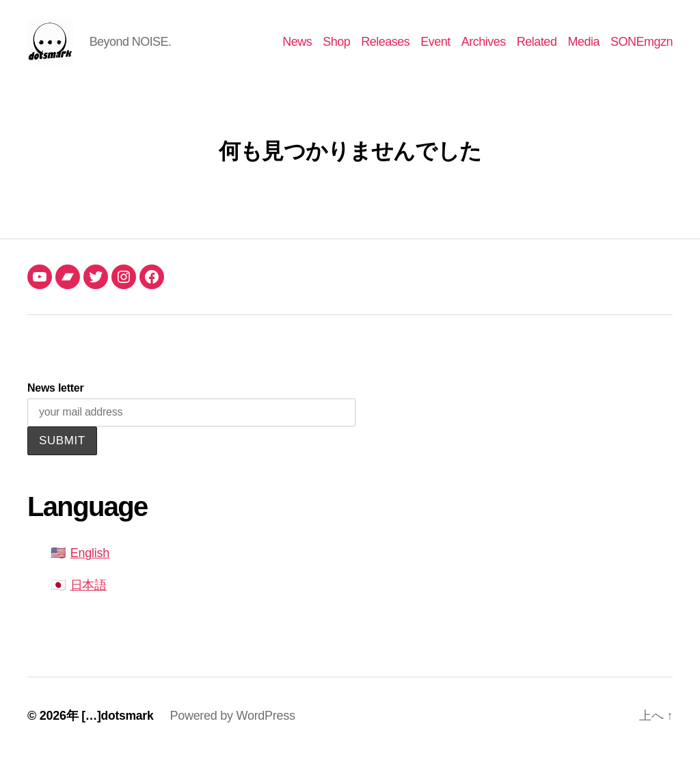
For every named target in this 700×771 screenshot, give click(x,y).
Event (435, 49)
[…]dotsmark (118, 732)
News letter (55, 404)
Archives (484, 49)
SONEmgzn (642, 49)
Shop (336, 49)
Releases (385, 49)
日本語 (89, 601)
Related (537, 49)
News (297, 49)
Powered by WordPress (234, 732)
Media (583, 49)
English (90, 569)
